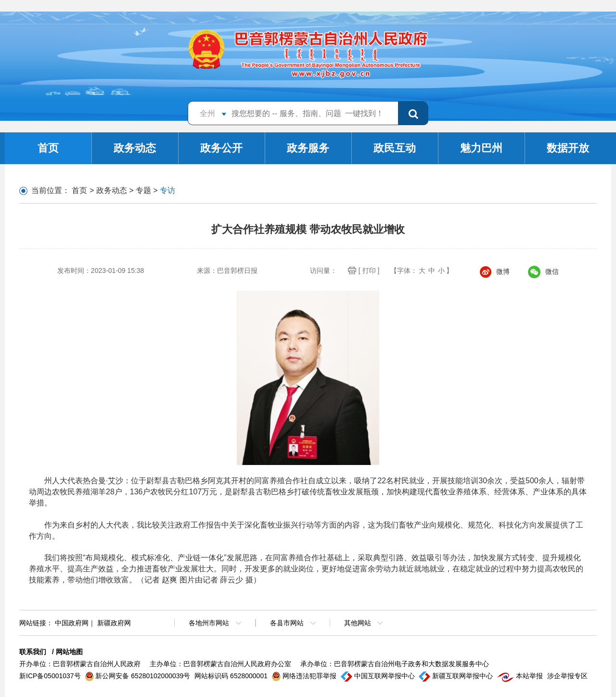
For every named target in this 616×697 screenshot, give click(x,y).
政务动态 (135, 148)
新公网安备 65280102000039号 (139, 676)
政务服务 (308, 148)
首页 (48, 148)
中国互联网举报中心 (379, 676)
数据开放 (568, 148)
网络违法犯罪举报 (305, 676)
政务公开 (221, 148)
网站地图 (69, 652)
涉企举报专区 (567, 676)
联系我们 (33, 652)
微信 (543, 271)
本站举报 (521, 676)
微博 (495, 271)
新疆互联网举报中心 (457, 676)
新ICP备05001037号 (51, 676)
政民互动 (395, 148)
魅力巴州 (481, 148)
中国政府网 (72, 623)
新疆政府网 (114, 623)
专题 (143, 190)
